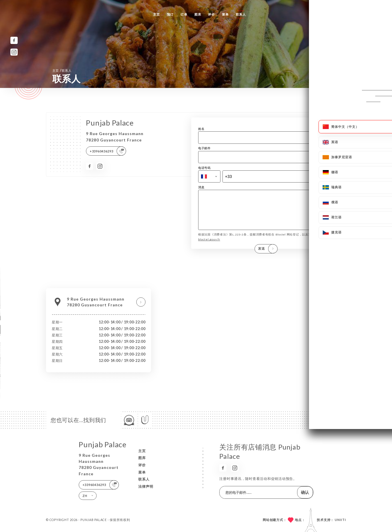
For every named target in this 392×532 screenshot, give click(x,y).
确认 (305, 492)
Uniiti (340, 520)
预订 (170, 14)
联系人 (241, 14)
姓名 (201, 129)
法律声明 (146, 486)
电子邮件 (204, 148)
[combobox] (209, 177)
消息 (201, 187)
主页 (156, 14)
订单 (184, 14)
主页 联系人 (62, 70)
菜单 (225, 14)
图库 (198, 14)
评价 (211, 14)
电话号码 (204, 168)
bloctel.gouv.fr (209, 245)
